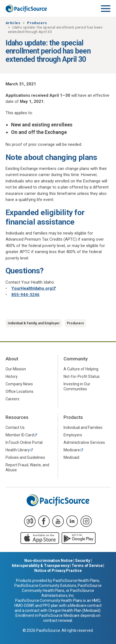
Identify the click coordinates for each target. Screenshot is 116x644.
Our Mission (16, 369)
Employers (73, 435)
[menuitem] (29, 369)
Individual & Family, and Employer (34, 323)
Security (83, 561)
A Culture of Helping (81, 369)
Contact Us (15, 427)
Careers (12, 399)
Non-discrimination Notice (49, 561)
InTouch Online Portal (24, 442)
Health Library (18, 450)
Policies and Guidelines (25, 457)
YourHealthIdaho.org (32, 288)
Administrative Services (84, 442)
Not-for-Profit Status (82, 376)
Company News (19, 384)
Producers (37, 23)
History (12, 376)
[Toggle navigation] (106, 9)
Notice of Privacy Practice (58, 571)
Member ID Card (20, 435)
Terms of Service (87, 566)
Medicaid (71, 457)
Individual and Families (83, 427)
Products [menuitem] (73, 417)
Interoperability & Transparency (41, 566)
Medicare (72, 450)
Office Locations (19, 391)
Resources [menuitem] (17, 417)
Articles (13, 23)
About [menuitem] (12, 359)
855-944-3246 (25, 295)
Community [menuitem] (76, 359)
